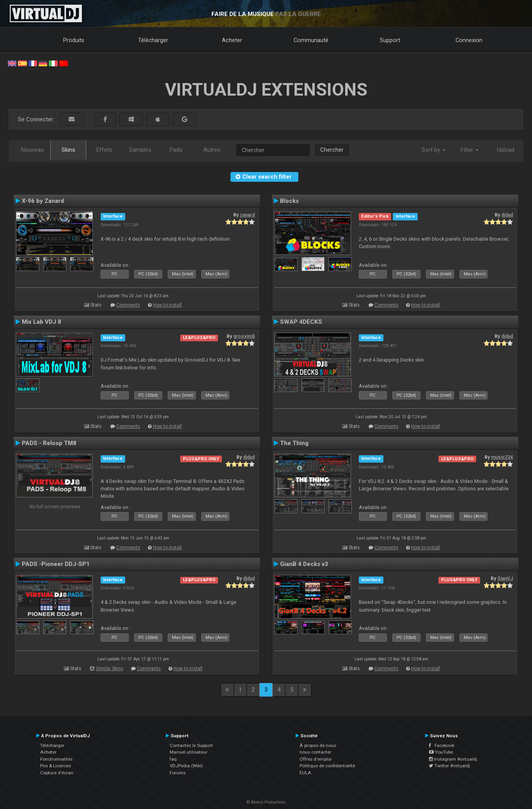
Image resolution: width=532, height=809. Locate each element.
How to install (167, 305)
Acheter (232, 40)
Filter (470, 150)
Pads (176, 150)
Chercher (332, 150)
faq (173, 759)
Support (390, 40)
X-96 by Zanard (43, 201)
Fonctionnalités (56, 759)
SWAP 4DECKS (301, 322)
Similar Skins (110, 669)
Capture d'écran (57, 773)
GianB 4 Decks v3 (304, 564)
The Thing (294, 443)
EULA (305, 773)
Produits (74, 40)
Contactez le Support (191, 745)
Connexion (469, 40)
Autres (212, 150)
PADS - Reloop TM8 (49, 443)
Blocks (289, 201)
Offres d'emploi (316, 759)
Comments (128, 305)
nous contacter (315, 752)
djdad (507, 215)
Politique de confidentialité (327, 766)
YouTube (441, 752)
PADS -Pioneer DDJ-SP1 (56, 564)
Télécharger (153, 40)
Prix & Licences (56, 766)
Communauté (311, 40)
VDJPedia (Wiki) (186, 766)
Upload (506, 150)
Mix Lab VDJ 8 (42, 322)
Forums (178, 773)
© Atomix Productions (266, 802)
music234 (502, 457)
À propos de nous (318, 745)
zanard (247, 215)
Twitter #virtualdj (450, 766)
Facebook (442, 745)
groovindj (244, 336)
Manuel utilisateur (189, 752)
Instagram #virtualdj (453, 759)
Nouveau (32, 150)
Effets (104, 150)
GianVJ (505, 578)
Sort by (434, 150)
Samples (140, 150)
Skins (68, 150)
